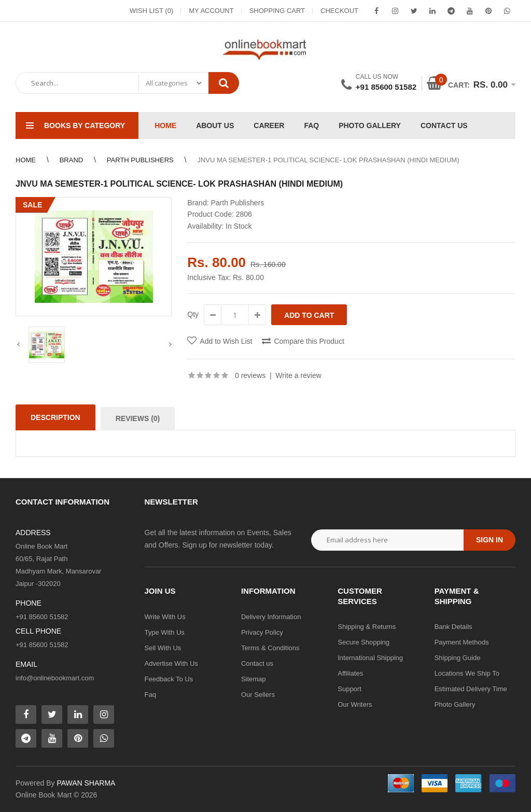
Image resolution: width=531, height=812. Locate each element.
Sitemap (254, 679)
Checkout (339, 11)
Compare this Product (309, 341)
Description (55, 417)
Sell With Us (163, 648)
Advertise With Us (171, 663)
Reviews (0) (138, 418)
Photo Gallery (455, 704)
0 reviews (250, 375)
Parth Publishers (237, 203)
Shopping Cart (277, 11)
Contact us (257, 663)
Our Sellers (258, 695)
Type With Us (165, 632)
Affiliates (350, 673)
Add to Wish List (226, 341)
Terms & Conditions (270, 648)
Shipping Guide (458, 658)
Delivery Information (271, 617)
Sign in (490, 540)
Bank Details (453, 627)
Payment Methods (462, 642)
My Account (211, 11)
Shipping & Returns (367, 627)
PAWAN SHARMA (86, 783)
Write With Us (165, 617)
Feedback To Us (169, 679)
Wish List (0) (151, 11)
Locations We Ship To (467, 673)
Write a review (298, 375)
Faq (150, 695)
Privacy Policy (262, 632)
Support (350, 689)
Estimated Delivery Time (471, 689)
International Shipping (370, 658)
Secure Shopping (364, 642)
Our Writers (355, 704)
